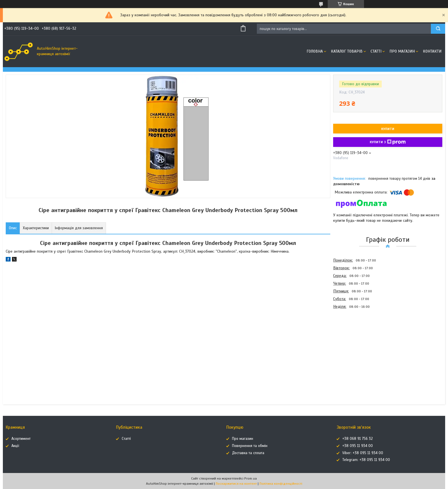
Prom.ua (251, 478)
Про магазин (402, 51)
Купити (388, 129)
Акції (15, 446)
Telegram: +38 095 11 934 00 (366, 460)
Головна (315, 51)
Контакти (432, 51)
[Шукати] (438, 29)
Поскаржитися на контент (236, 484)
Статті (376, 51)
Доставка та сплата (248, 453)
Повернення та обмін (250, 446)
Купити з (388, 142)
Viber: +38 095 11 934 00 (363, 453)
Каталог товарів (347, 51)
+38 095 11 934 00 (358, 446)
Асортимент (21, 439)
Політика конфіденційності (281, 484)
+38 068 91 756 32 (358, 439)
